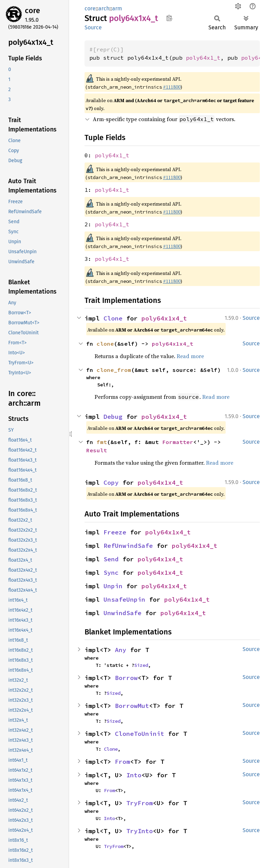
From (122, 762)
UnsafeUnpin (124, 599)
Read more (190, 356)
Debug (113, 417)
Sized (141, 665)
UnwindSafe (122, 613)
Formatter (178, 442)
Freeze (115, 532)
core (32, 11)
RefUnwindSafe (128, 546)
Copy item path (169, 18)
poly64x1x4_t (164, 318)
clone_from (114, 370)
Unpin (113, 586)
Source (93, 27)
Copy (111, 482)
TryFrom (140, 803)
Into (134, 775)
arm (117, 8)
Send (111, 559)
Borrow (126, 678)
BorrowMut (132, 706)
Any (121, 650)
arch (104, 8)
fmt (102, 442)
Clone (113, 318)
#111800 (172, 87)
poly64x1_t (203, 58)
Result (97, 450)
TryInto (140, 831)
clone (105, 344)
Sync (111, 573)
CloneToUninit (140, 734)
